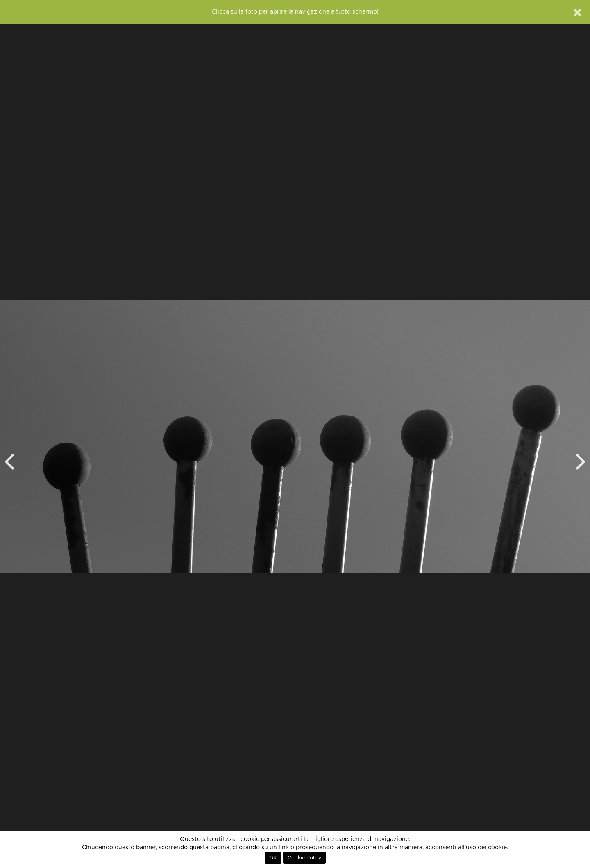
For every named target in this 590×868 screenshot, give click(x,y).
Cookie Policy (304, 858)
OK (273, 858)
